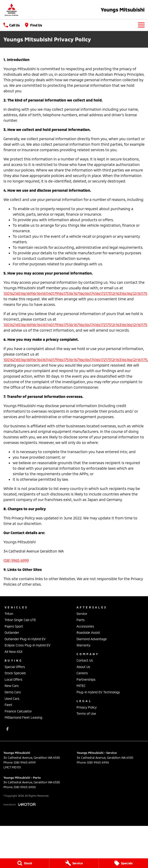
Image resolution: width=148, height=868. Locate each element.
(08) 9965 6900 (25, 787)
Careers (82, 673)
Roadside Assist (88, 632)
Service (82, 614)
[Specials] (123, 863)
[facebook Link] (7, 729)
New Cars (12, 686)
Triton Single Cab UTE (20, 620)
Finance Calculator (18, 711)
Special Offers (15, 667)
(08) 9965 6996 (98, 762)
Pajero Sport (14, 626)
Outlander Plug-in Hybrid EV (25, 639)
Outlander (12, 632)
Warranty (83, 645)
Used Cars (12, 699)
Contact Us (85, 660)
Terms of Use (86, 713)
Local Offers (13, 679)
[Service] (74, 863)
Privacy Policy (87, 707)
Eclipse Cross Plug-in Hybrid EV (28, 645)
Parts (81, 620)
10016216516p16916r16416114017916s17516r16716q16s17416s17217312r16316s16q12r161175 (75, 293)
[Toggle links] (19, 804)
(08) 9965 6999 (16, 560)
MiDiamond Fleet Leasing (23, 717)
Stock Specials (15, 673)
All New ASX (13, 652)
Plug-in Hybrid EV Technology (98, 692)
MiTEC (81, 686)
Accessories (85, 626)
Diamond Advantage (92, 639)
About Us (83, 667)
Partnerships (86, 679)
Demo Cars (13, 692)
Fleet (8, 705)
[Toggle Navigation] (141, 25)
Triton (9, 614)
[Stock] (25, 863)
